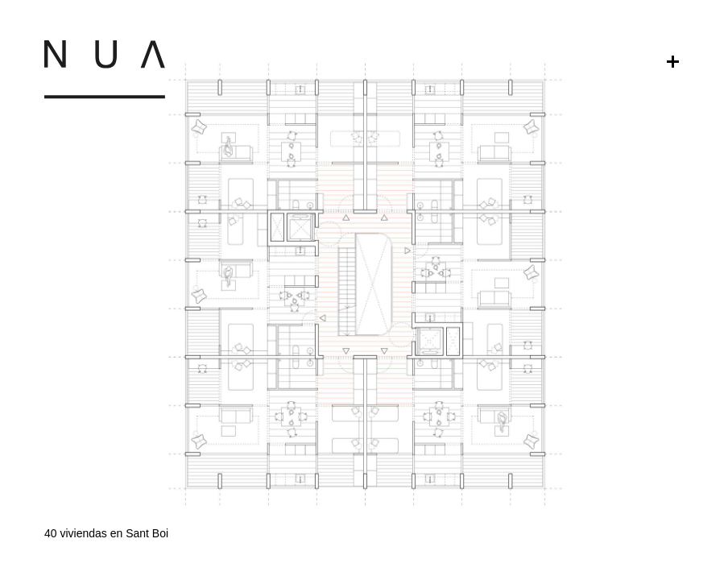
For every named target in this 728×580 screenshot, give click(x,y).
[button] (364, 435)
